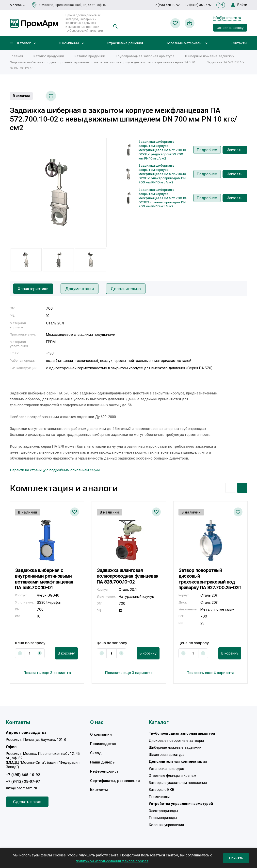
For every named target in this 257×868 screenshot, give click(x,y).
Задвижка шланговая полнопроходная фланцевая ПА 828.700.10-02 (128, 576)
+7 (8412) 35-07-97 (198, 5)
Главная (16, 56)
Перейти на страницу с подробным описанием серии (55, 470)
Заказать (235, 150)
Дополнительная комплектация (178, 762)
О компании (69, 43)
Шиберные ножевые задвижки (210, 56)
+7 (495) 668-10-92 (167, 5)
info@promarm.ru (227, 18)
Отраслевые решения (125, 43)
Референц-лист (104, 772)
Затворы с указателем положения (178, 783)
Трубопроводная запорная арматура (145, 56)
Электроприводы (163, 811)
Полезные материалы (184, 43)
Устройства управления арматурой (181, 804)
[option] (58, 193)
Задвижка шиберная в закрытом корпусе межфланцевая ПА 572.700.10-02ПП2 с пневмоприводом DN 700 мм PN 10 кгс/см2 (163, 198)
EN (221, 5)
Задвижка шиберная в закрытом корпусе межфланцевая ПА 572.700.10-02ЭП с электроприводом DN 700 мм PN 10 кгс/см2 (163, 174)
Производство (103, 744)
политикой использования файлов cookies (112, 861)
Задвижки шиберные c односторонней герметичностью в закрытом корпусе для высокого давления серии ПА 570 (103, 62)
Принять (236, 858)
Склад (96, 753)
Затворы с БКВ (161, 790)
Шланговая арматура (167, 755)
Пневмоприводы (163, 818)
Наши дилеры (103, 762)
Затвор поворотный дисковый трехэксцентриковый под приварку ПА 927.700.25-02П (210, 579)
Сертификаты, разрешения (115, 781)
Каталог (24, 43)
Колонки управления (166, 825)
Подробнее (207, 150)
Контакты (239, 43)
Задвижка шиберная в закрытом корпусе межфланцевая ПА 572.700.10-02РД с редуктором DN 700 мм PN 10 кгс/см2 (163, 150)
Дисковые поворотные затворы (176, 741)
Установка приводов (166, 769)
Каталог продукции (49, 56)
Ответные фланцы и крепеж (172, 776)
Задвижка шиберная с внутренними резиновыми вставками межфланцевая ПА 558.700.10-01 (44, 579)
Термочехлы (159, 797)
